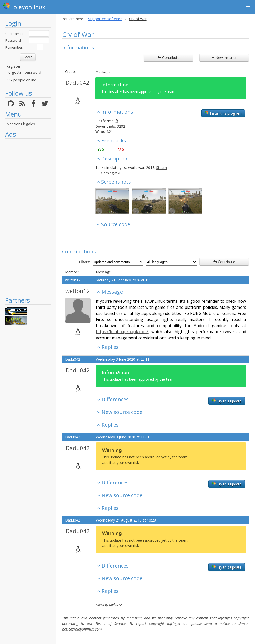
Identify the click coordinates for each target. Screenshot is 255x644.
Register (13, 66)
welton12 (73, 280)
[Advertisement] (28, 217)
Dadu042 (78, 82)
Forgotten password (24, 72)
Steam (161, 168)
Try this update (227, 401)
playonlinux (24, 6)
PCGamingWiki (108, 173)
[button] (248, 7)
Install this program (223, 113)
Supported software (105, 19)
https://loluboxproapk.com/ (122, 332)
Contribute (169, 58)
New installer (224, 58)
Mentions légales (21, 124)
